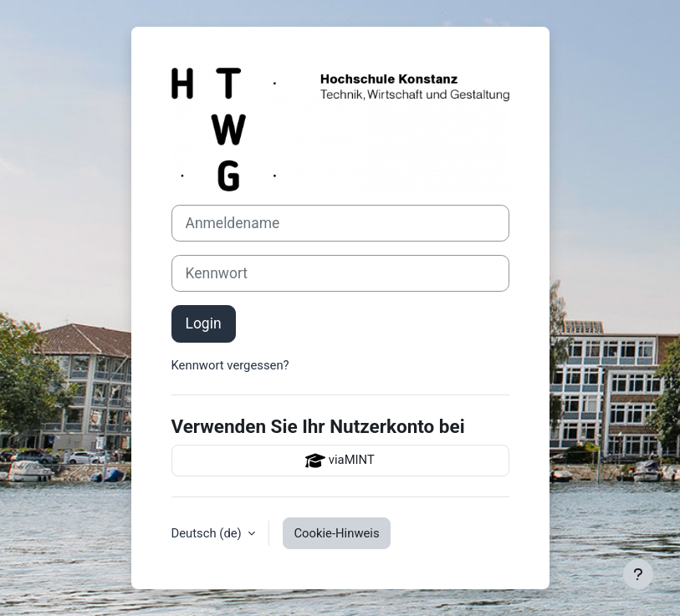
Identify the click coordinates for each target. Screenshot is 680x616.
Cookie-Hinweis (336, 533)
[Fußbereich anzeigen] (638, 574)
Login (204, 323)
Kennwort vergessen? (230, 365)
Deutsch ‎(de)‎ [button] (208, 533)
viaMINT (340, 461)
